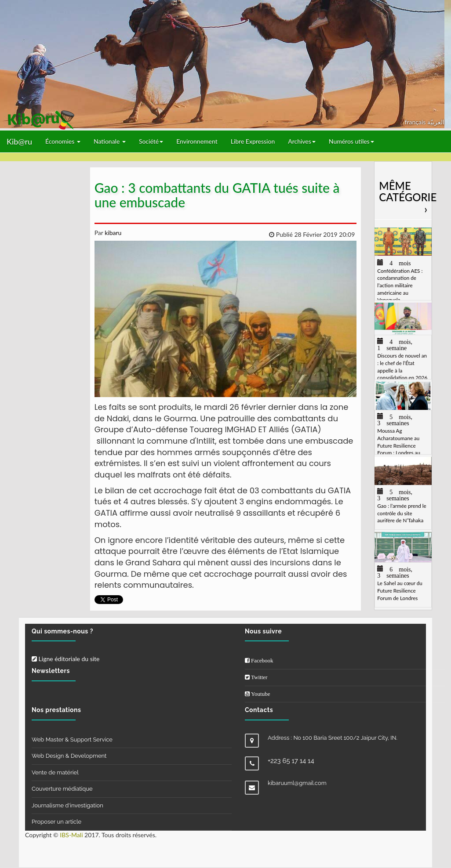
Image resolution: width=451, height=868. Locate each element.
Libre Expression (253, 141)
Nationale (110, 141)
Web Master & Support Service (72, 740)
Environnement (197, 141)
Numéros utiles (351, 141)
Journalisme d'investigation (67, 805)
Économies (63, 141)
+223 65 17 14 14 (291, 761)
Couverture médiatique (62, 789)
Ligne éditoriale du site (65, 659)
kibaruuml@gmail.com (297, 783)
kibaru (113, 233)
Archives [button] (302, 141)
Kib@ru (19, 141)
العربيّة (436, 122)
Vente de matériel (55, 772)
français (416, 122)
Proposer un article (56, 822)
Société (151, 141)
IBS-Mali (71, 835)
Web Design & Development (69, 756)
